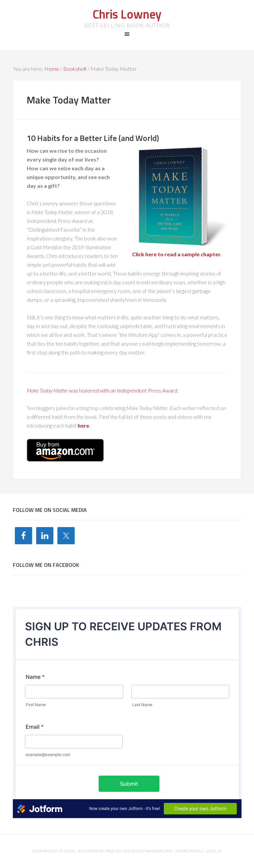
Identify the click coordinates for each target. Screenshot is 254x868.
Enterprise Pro (96, 851)
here (83, 425)
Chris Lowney (127, 14)
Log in (214, 851)
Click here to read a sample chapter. (177, 254)
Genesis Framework (148, 851)
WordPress (189, 851)
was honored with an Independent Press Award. (103, 390)
